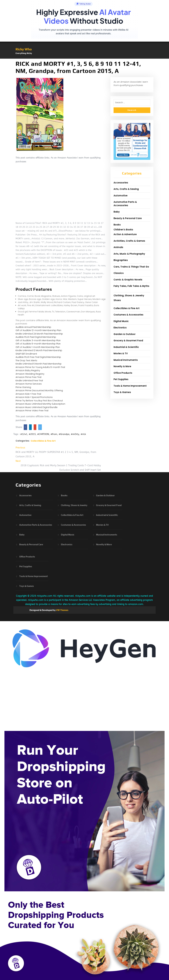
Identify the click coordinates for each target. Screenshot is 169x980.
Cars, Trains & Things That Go (131, 267)
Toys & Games (122, 392)
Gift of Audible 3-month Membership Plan (38, 340)
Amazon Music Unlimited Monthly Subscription (40, 404)
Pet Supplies (121, 379)
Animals (118, 247)
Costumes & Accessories (128, 315)
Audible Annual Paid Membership (33, 327)
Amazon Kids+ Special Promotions (34, 397)
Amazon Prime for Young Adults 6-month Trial (40, 367)
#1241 (24, 434)
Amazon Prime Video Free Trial (32, 410)
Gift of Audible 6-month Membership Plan (38, 344)
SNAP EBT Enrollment (26, 354)
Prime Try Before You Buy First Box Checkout (39, 401)
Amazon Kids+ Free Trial (28, 394)
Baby (117, 212)
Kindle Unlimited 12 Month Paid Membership (39, 350)
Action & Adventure (125, 234)
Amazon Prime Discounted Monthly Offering (39, 390)
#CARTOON (43, 434)
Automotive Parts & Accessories (125, 204)
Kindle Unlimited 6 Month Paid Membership (39, 364)
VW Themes (62, 610)
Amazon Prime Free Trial (28, 377)
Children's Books (123, 230)
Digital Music (121, 321)
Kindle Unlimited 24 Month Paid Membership (39, 334)
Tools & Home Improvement (130, 386)
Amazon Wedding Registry (30, 374)
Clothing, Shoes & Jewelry (129, 296)
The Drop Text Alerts (26, 360)
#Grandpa (64, 434)
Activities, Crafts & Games (129, 241)
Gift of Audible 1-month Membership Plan (38, 347)
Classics (119, 273)
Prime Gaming (23, 387)
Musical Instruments (126, 360)
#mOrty (75, 434)
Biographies (121, 260)
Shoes (117, 300)
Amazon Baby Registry (28, 370)
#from (54, 434)
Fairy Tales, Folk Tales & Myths (131, 286)
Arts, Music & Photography (129, 254)
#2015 (32, 434)
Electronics (120, 328)
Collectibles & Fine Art (43, 441)
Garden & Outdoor (125, 334)
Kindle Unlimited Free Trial (29, 380)
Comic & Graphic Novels (128, 280)
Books (117, 225)
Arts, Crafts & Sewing (126, 189)
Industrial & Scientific (126, 347)
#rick (83, 434)
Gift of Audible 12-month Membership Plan (38, 330)
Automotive (121, 196)
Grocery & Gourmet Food (128, 341)
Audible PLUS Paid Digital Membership (36, 337)
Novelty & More (122, 366)
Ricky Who (24, 49)
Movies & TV (121, 353)
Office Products (123, 373)
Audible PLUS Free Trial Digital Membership (38, 357)
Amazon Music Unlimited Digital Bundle (37, 407)
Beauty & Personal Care (128, 218)
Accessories (121, 183)
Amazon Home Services (29, 384)
